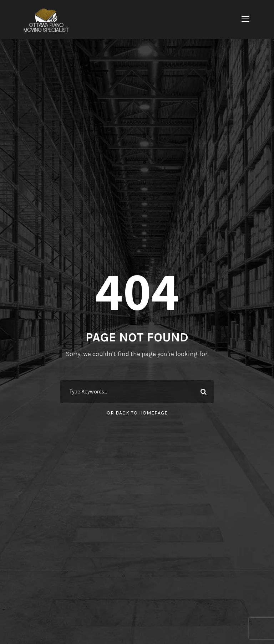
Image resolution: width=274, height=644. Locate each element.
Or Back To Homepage (137, 413)
